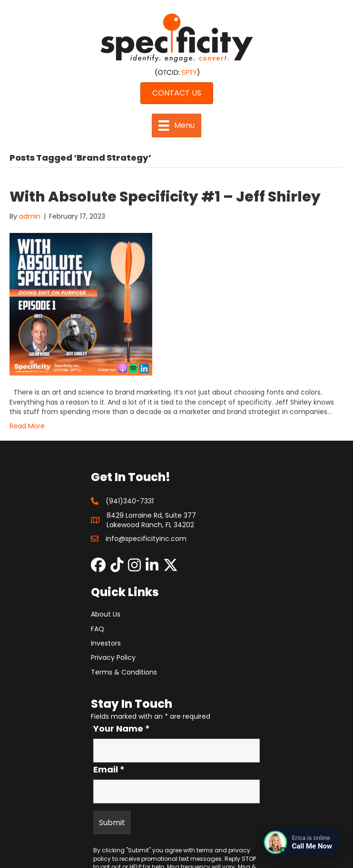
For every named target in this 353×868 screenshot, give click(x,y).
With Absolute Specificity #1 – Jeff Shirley (165, 197)
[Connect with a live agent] (301, 842)
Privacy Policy (113, 657)
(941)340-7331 (130, 501)
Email (109, 770)
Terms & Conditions (124, 672)
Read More (27, 426)
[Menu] (176, 125)
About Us (106, 614)
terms (205, 850)
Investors (106, 643)
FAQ (98, 629)
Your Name (122, 729)
